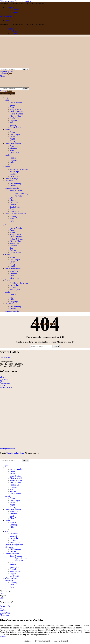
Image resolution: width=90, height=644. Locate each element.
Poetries (13, 158)
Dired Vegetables (17, 112)
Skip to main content (23, 1)
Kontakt (3, 385)
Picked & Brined (16, 114)
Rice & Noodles (16, 103)
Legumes (13, 120)
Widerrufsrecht (6, 387)
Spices (12, 107)
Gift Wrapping (16, 183)
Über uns (4, 377)
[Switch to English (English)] (26, 641)
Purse (12, 221)
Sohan (12, 132)
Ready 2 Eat (15, 118)
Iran (11, 164)
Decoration (14, 202)
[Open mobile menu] (2, 76)
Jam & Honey (15, 127)
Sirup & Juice (15, 109)
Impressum (4, 379)
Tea (11, 123)
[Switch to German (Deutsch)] (41, 641)
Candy (12, 141)
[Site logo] (15, 67)
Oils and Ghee (15, 116)
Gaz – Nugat (15, 134)
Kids (12, 162)
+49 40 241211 (6, 16)
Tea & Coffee (15, 207)
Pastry (12, 137)
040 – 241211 (5, 357)
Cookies (13, 174)
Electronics (14, 211)
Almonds (13, 148)
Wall (12, 198)
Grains (12, 105)
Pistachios (14, 146)
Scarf (12, 219)
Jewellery (14, 216)
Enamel (13, 205)
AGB (2, 381)
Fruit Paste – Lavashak (19, 170)
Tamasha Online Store (15, 453)
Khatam (13, 200)
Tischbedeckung (21, 194)
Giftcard (13, 186)
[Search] (11, 69)
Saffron (13, 125)
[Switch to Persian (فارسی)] (60, 641)
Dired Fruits (15, 153)
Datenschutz (5, 383)
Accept (3, 637)
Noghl (12, 139)
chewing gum (15, 176)
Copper (13, 209)
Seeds (12, 151)
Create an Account (7, 606)
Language (14, 160)
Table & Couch (16, 191)
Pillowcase (19, 196)
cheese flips (14, 172)
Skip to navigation (7, 1)
